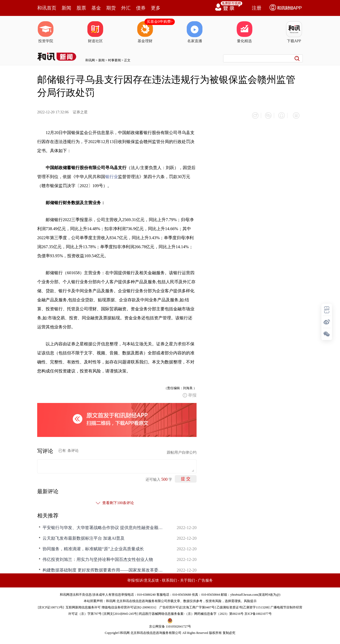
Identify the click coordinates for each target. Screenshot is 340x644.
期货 (111, 8)
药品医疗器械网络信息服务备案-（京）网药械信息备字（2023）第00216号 (191, 611)
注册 (257, 8)
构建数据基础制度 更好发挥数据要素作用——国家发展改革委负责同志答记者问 (104, 568)
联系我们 (169, 578)
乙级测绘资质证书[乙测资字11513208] (243, 605)
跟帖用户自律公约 (182, 450)
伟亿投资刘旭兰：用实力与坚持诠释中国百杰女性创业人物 (98, 557)
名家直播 (195, 32)
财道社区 (95, 32)
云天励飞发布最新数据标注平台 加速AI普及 (84, 536)
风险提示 (250, 599)
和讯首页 (47, 8)
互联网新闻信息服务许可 (83, 605)
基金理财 (145, 32)
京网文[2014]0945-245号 (120, 611)
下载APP (294, 32)
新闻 (66, 8)
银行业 (112, 174)
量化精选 (244, 32)
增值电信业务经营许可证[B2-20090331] (129, 605)
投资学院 (46, 32)
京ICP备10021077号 (258, 611)
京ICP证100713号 (51, 605)
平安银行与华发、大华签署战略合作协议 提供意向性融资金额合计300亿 (104, 525)
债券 (141, 8)
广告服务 (205, 578)
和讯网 (90, 60)
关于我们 (188, 578)
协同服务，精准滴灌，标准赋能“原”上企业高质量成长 (93, 546)
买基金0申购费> (160, 22)
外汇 (126, 8)
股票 (81, 8)
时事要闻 (114, 60)
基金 (96, 8)
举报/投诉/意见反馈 (143, 578)
